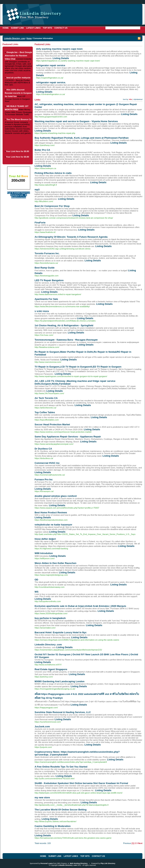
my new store (42, 797)
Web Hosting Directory (79, 863)
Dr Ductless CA (43, 449)
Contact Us (61, 28)
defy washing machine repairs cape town (59, 49)
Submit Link (17, 28)
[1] (133, 843)
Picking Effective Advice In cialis (53, 173)
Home (6, 28)
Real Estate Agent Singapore (51, 669)
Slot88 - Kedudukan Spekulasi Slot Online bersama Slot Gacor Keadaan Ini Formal (81, 783)
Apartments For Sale (46, 299)
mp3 (37, 190)
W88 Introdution (44, 553)
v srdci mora (42, 311)
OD (36, 580)
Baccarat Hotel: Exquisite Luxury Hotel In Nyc (61, 632)
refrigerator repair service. (51, 82)
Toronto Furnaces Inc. (47, 253)
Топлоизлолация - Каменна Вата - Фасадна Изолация (66, 340)
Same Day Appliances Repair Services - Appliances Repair (68, 437)
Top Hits (47, 28)
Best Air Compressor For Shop (52, 206)
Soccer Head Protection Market (52, 424)
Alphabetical (138, 99)
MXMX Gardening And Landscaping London (60, 681)
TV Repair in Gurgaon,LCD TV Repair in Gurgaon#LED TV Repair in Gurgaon (78, 367)
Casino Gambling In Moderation (53, 826)
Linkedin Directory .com (15, 38)
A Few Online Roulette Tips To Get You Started (61, 767)
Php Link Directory (108, 863)
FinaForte (40, 223)
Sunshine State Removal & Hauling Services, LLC (63, 712)
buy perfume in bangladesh (50, 618)
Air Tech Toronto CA (46, 398)
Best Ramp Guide (45, 268)
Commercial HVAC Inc (47, 463)
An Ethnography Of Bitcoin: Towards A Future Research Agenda (71, 237)
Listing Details (61, 58)
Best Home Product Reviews (51, 512)
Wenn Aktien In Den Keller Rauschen (55, 563)
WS (37, 592)
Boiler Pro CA (42, 150)
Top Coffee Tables (45, 412)
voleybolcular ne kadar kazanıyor (53, 525)
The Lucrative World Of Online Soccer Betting (61, 810)
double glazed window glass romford (56, 496)
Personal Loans (47, 863)
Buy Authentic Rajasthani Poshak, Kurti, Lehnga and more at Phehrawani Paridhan (82, 138)
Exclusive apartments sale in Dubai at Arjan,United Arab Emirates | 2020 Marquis (80, 606)
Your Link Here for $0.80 (17, 151)
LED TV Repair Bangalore (49, 280)
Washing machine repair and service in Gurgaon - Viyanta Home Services (76, 121)
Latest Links (33, 28)
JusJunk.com (42, 727)
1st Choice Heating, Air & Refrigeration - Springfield (64, 325)
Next (140, 843)
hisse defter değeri (45, 539)
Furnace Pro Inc (44, 479)
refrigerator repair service (51, 65)
